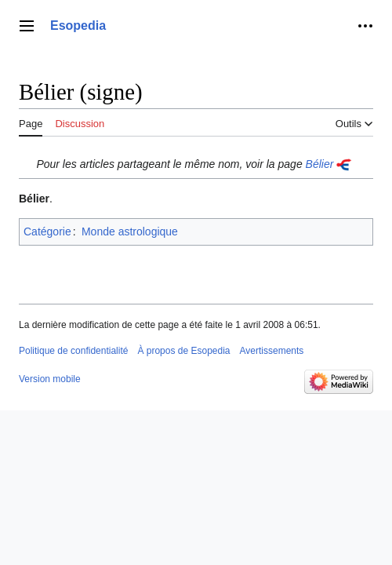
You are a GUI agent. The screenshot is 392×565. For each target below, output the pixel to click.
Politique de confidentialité (73, 351)
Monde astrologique (130, 231)
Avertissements (272, 351)
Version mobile (50, 379)
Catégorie (47, 231)
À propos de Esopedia (183, 351)
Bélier (320, 164)
